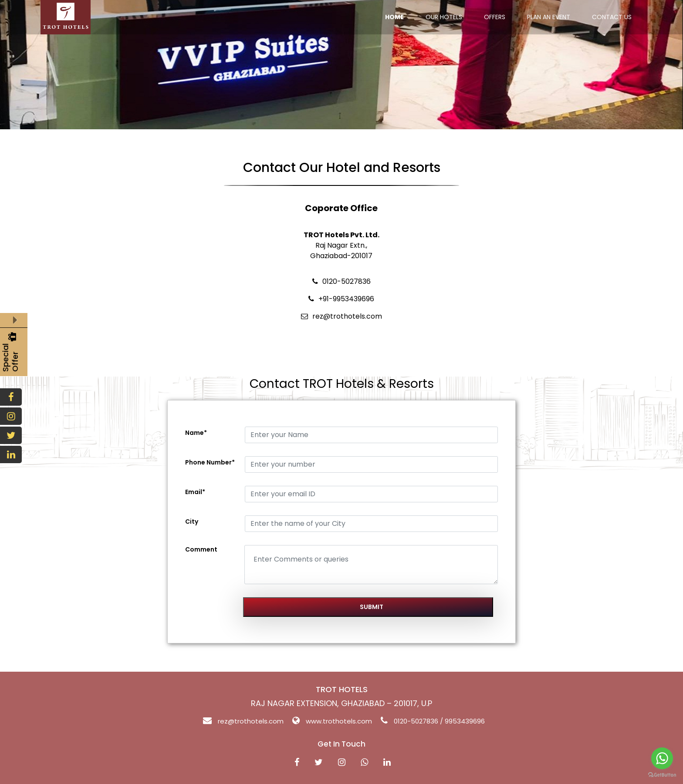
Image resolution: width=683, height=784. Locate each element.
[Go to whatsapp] (662, 758)
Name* (196, 433)
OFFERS (495, 17)
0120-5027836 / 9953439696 (439, 721)
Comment (201, 549)
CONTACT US (612, 17)
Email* (195, 492)
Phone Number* (210, 462)
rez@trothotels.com (251, 721)
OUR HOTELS (444, 17)
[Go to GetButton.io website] (662, 775)
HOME (394, 17)
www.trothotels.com (339, 721)
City (192, 522)
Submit (372, 607)
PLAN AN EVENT (549, 17)
